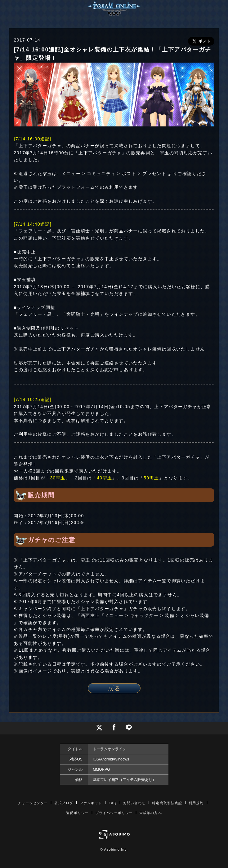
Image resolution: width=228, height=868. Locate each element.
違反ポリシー (77, 813)
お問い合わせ (134, 803)
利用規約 (196, 803)
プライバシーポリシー (114, 813)
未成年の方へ (151, 813)
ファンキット (91, 803)
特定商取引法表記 (167, 803)
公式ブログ (64, 803)
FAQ (112, 803)
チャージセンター (33, 803)
